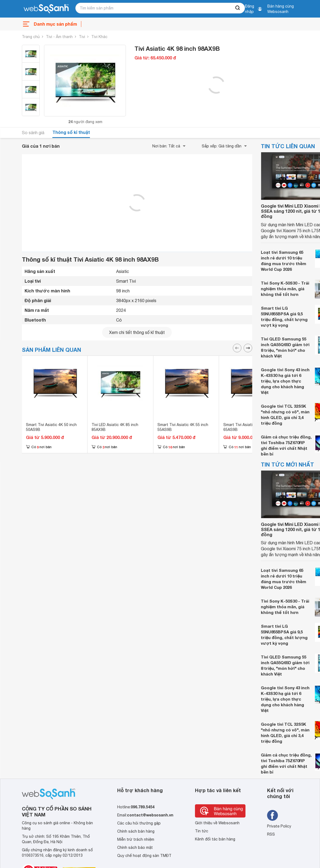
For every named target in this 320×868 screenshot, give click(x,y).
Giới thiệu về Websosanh (217, 823)
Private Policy (279, 826)
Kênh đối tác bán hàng (215, 839)
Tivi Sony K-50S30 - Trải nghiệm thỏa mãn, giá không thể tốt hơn (285, 289)
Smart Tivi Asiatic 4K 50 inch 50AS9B (51, 427)
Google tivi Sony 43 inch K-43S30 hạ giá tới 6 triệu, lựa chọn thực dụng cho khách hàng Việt (285, 381)
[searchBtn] (238, 8)
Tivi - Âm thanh (59, 37)
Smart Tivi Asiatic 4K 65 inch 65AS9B (249, 427)
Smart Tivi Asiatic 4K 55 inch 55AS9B (183, 427)
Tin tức (202, 831)
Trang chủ (31, 37)
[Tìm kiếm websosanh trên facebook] (272, 815)
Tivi (82, 37)
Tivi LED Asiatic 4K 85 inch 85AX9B (115, 427)
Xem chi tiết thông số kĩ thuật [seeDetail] (137, 332)
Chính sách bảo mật (135, 847)
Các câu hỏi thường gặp (139, 823)
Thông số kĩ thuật (71, 132)
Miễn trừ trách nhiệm (136, 839)
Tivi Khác (99, 37)
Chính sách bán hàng (136, 831)
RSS (271, 834)
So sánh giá (33, 133)
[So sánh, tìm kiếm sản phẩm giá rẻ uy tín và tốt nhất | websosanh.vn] (46, 9)
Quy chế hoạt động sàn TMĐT (144, 856)
